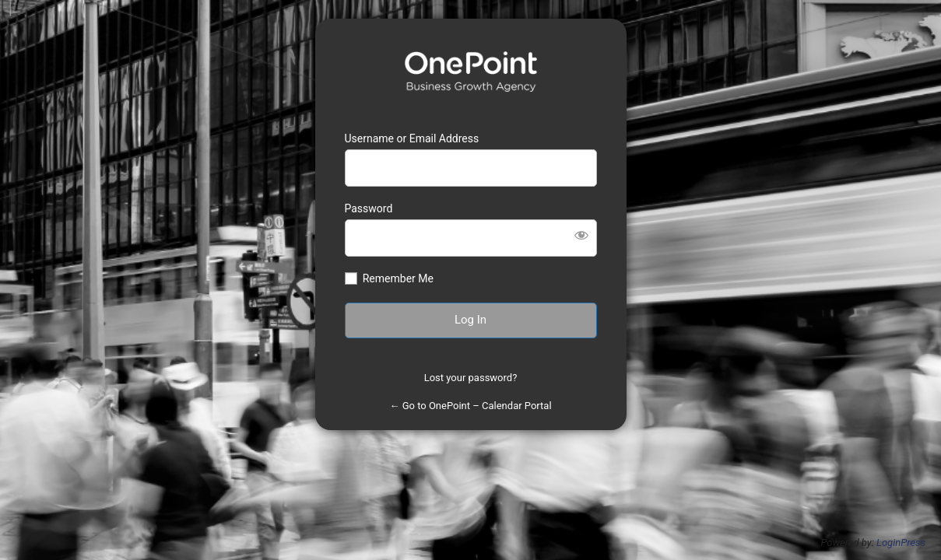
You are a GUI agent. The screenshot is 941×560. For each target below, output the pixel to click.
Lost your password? (471, 378)
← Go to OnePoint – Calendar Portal (470, 406)
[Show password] (581, 235)
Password (369, 208)
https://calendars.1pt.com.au (471, 72)
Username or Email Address (412, 138)
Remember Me (398, 278)
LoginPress (901, 542)
